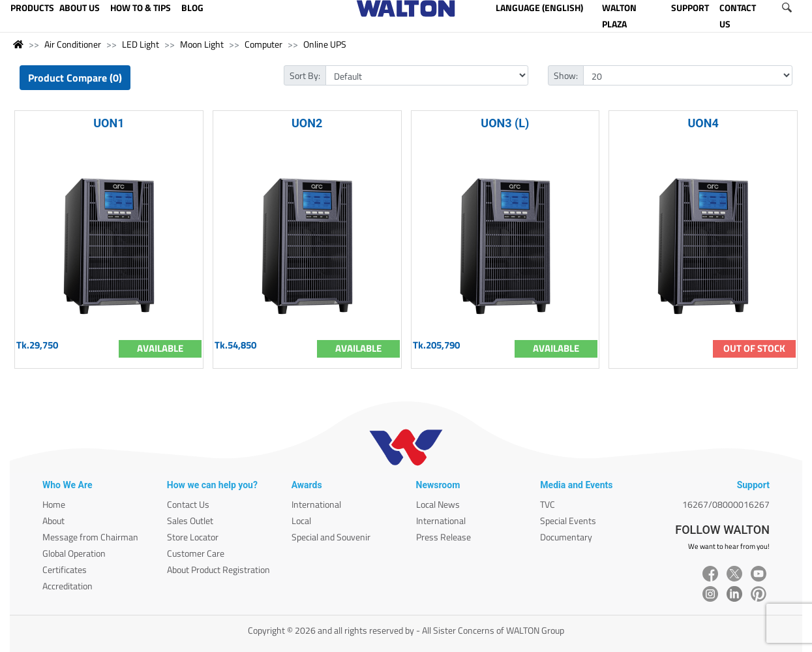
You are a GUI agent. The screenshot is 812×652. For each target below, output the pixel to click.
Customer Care (196, 553)
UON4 (703, 123)
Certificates (65, 569)
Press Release (444, 537)
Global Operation (74, 553)
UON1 (109, 123)
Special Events (568, 520)
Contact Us (188, 504)
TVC (548, 504)
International (316, 504)
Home (54, 504)
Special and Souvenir (331, 537)
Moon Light (202, 44)
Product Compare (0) (75, 78)
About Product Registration (218, 569)
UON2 (307, 123)
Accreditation (68, 586)
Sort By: (305, 75)
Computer (263, 44)
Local (301, 520)
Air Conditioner (73, 44)
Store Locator (193, 537)
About (53, 520)
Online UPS (325, 44)
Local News (438, 504)
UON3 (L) (505, 123)
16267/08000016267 (726, 504)
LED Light (141, 44)
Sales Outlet (190, 520)
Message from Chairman (90, 537)
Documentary (566, 537)
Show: (566, 75)
